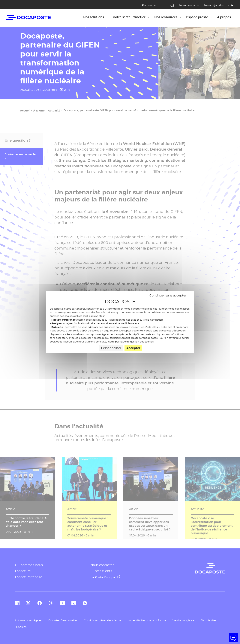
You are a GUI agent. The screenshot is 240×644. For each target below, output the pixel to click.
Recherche (149, 5)
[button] (233, 637)
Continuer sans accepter (168, 295)
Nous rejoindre (214, 5)
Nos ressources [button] (169, 17)
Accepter (133, 348)
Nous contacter (189, 5)
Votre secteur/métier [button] (132, 17)
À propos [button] (227, 17)
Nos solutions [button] (97, 17)
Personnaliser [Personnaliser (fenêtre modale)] (111, 348)
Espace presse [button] (200, 17)
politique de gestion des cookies (134, 342)
